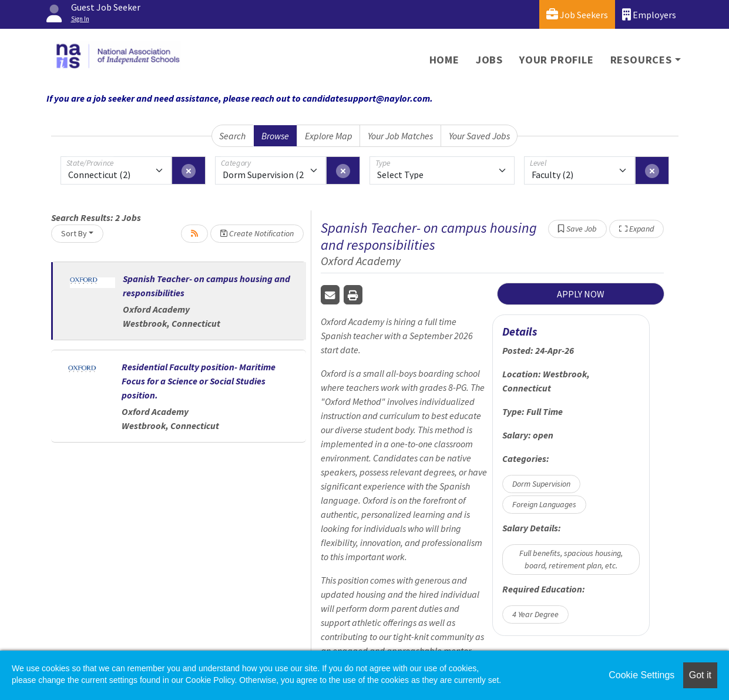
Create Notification (257, 233)
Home (444, 60)
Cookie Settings (641, 675)
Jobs (489, 60)
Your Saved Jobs (479, 136)
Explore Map (329, 136)
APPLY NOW (581, 294)
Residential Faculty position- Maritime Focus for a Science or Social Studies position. (199, 381)
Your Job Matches (400, 136)
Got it (700, 675)
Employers (649, 14)
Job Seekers (577, 14)
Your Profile (557, 60)
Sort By (74, 233)
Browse (275, 136)
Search (232, 136)
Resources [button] (641, 60)
